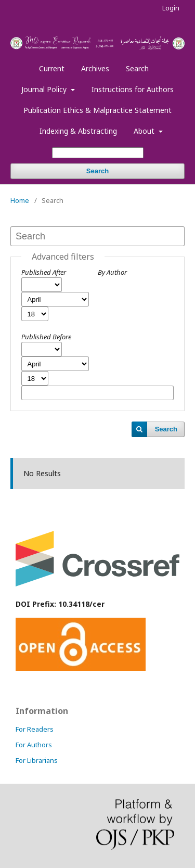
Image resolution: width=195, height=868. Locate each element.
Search (137, 68)
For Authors (34, 745)
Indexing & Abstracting (78, 131)
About (145, 131)
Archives (95, 68)
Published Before (46, 337)
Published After (44, 272)
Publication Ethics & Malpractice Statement (97, 110)
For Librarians (37, 760)
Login (171, 8)
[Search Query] (98, 153)
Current (52, 68)
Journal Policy (45, 89)
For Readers (35, 729)
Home (20, 200)
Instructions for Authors (133, 89)
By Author (112, 272)
